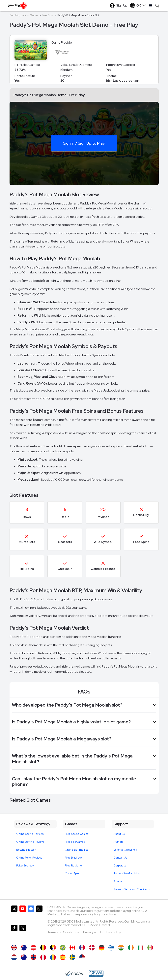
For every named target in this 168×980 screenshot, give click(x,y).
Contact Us (120, 858)
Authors (118, 842)
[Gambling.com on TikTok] (14, 933)
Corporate (120, 866)
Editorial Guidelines (125, 850)
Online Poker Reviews (29, 858)
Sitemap (118, 881)
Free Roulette (73, 866)
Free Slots (48, 15)
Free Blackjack (73, 858)
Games (34, 15)
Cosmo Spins (72, 873)
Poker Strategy (25, 866)
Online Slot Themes (77, 850)
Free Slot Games (75, 842)
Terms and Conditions (63, 932)
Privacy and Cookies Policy (102, 932)
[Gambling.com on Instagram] (39, 914)
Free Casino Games (77, 834)
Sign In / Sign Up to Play (84, 143)
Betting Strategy (26, 850)
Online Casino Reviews (30, 834)
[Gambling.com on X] (14, 914)
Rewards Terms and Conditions (132, 889)
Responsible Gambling (127, 873)
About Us (119, 834)
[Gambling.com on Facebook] (31, 914)
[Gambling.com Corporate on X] (23, 933)
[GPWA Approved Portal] (96, 973)
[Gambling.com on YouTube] (23, 914)
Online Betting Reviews (30, 842)
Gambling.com (18, 15)
